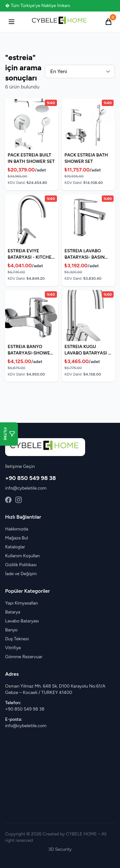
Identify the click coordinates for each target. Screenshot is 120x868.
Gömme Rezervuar (24, 657)
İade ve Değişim (21, 574)
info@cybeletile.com (26, 488)
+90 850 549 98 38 (31, 478)
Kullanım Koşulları (22, 556)
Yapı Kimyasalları (22, 603)
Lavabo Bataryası (22, 621)
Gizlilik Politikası (21, 565)
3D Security (60, 849)
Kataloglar (15, 547)
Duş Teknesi (17, 639)
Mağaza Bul (16, 538)
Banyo (11, 630)
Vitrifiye (13, 648)
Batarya (13, 612)
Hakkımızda (17, 529)
